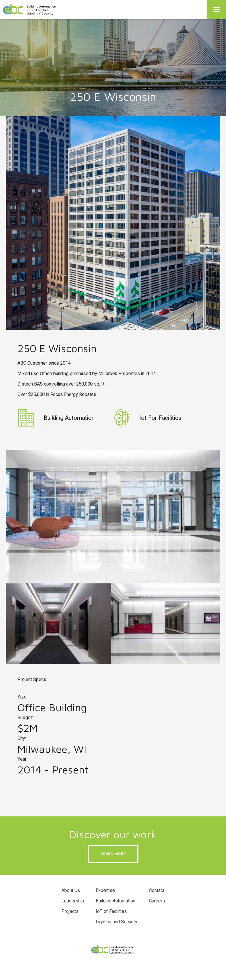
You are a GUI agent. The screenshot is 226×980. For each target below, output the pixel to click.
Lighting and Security (116, 922)
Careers (157, 901)
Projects (70, 911)
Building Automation (115, 901)
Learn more (113, 854)
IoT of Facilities (111, 911)
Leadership (73, 901)
